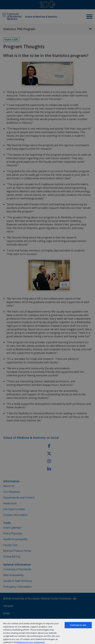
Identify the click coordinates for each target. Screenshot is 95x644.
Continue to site (78, 625)
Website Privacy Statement (31, 642)
